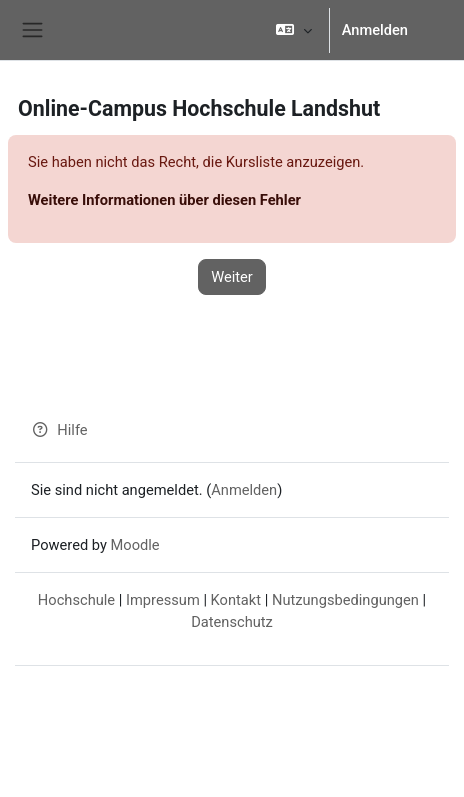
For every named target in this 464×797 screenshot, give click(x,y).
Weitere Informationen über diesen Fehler (164, 200)
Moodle (135, 545)
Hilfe (59, 430)
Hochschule (76, 600)
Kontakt (236, 600)
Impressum (163, 600)
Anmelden (375, 30)
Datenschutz (232, 622)
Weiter (232, 277)
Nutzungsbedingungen (345, 600)
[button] (293, 30)
